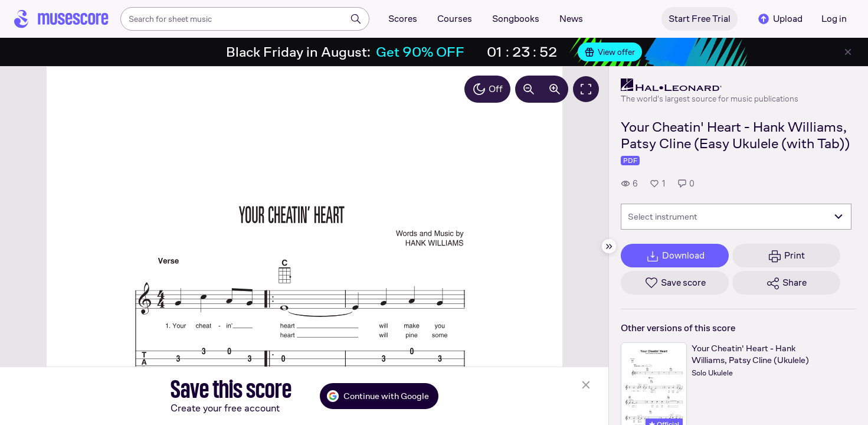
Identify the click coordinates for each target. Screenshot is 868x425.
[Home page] (61, 19)
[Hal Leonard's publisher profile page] (710, 85)
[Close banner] (848, 52)
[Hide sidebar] (609, 246)
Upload (779, 19)
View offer (610, 52)
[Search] (356, 19)
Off (487, 89)
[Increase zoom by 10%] (555, 89)
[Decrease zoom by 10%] (529, 89)
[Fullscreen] (586, 89)
